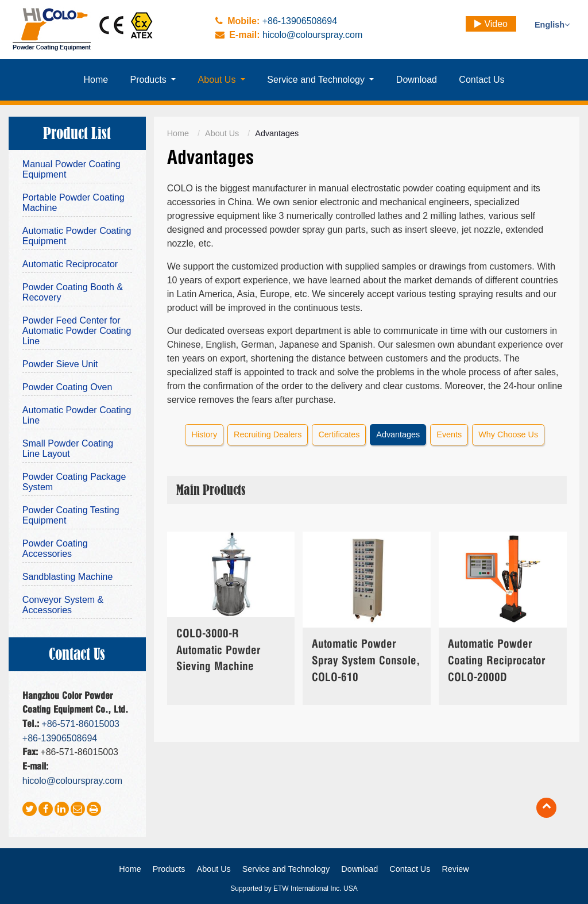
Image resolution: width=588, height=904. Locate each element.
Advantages (398, 434)
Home (178, 133)
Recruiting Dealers (268, 434)
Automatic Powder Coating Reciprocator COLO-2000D (496, 661)
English (552, 25)
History (204, 434)
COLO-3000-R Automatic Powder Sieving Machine (218, 651)
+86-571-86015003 (80, 724)
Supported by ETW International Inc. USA (294, 888)
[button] (153, 80)
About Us (222, 133)
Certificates (339, 434)
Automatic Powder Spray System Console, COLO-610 (366, 661)
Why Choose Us (508, 434)
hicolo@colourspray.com (312, 35)
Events (449, 434)
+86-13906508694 (300, 21)
